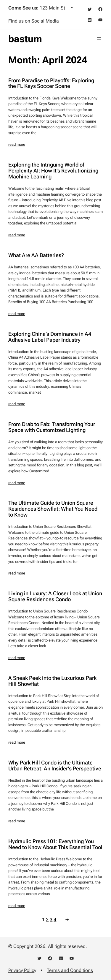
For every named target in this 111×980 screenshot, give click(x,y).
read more (17, 144)
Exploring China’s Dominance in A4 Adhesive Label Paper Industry (50, 337)
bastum (25, 39)
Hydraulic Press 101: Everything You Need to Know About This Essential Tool (55, 844)
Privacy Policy (22, 970)
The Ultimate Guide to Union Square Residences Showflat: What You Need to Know (53, 509)
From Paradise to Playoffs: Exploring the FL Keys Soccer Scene (51, 83)
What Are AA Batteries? (36, 255)
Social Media (45, 21)
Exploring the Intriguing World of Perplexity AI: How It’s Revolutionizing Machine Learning (53, 171)
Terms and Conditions (70, 970)
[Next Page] (66, 920)
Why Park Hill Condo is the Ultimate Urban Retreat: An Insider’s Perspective (55, 766)
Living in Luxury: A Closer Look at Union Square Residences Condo (55, 596)
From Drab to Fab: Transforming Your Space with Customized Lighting (52, 427)
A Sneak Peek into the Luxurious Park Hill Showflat (52, 681)
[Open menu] (99, 39)
